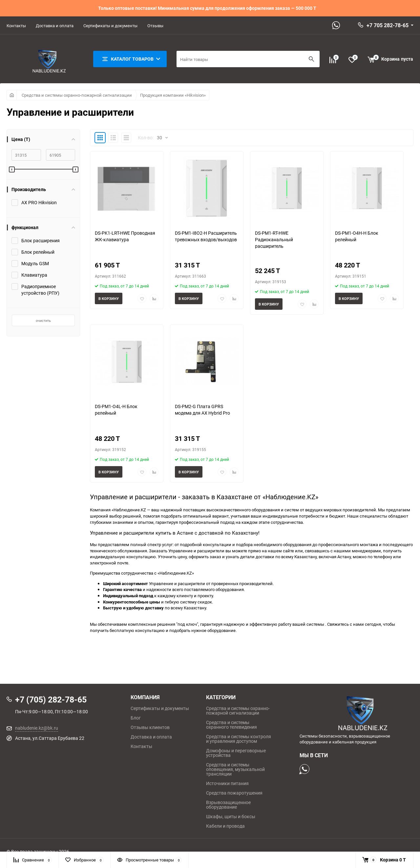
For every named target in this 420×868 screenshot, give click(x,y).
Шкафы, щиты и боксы (231, 817)
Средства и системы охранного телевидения (231, 725)
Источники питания (227, 783)
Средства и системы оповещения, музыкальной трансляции (235, 769)
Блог (136, 718)
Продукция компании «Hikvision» (173, 95)
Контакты (16, 26)
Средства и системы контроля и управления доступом (239, 739)
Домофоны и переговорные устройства (236, 753)
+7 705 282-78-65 (388, 25)
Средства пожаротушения (234, 793)
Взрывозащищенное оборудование (228, 805)
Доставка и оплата (55, 26)
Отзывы (155, 26)
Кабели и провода (225, 826)
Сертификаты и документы (110, 26)
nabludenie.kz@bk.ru (37, 728)
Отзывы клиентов (150, 727)
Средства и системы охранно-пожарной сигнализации (77, 95)
